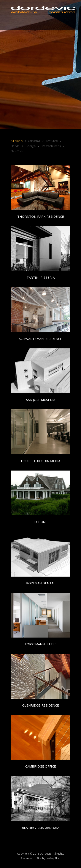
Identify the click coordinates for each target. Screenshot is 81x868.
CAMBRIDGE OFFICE (41, 766)
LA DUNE (40, 522)
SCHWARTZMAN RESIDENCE (40, 339)
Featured (52, 141)
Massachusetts (51, 146)
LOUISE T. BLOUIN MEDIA (41, 461)
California (34, 141)
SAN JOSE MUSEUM (41, 400)
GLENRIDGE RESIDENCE (41, 705)
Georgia (31, 146)
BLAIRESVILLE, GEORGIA (40, 827)
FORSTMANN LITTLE (41, 644)
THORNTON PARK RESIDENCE (41, 216)
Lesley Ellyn (53, 858)
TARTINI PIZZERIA (41, 277)
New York (17, 151)
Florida (15, 146)
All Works (17, 141)
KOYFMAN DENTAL (41, 583)
